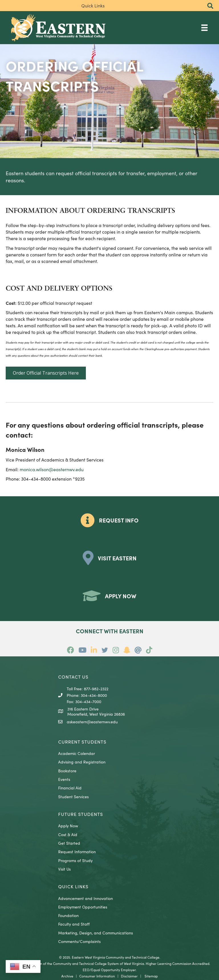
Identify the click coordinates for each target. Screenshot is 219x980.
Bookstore (67, 771)
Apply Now (68, 826)
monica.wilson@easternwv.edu (52, 469)
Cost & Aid (68, 834)
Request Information (77, 852)
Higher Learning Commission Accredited (178, 963)
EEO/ (87, 970)
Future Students (81, 814)
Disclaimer (129, 976)
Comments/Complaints (79, 941)
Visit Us (64, 869)
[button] (210, 6)
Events (64, 779)
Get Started (69, 843)
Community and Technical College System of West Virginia (99, 963)
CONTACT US (73, 677)
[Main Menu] (204, 27)
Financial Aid (70, 788)
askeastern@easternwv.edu (92, 722)
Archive (67, 976)
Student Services (73, 797)
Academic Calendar (77, 753)
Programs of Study (75, 860)
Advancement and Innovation (86, 898)
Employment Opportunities (83, 907)
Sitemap (151, 976)
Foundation (68, 915)
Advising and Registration (82, 762)
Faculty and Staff (74, 924)
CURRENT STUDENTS (82, 742)
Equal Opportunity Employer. (114, 970)
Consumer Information (97, 976)
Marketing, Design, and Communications (96, 933)
